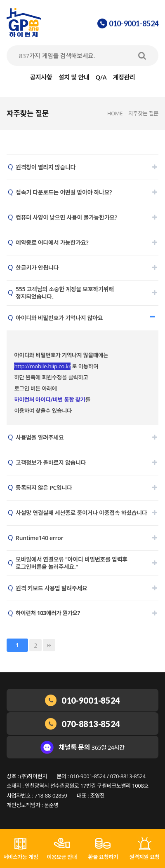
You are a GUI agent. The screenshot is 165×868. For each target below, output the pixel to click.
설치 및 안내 (74, 77)
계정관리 (124, 77)
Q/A (101, 77)
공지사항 (41, 77)
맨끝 (49, 645)
